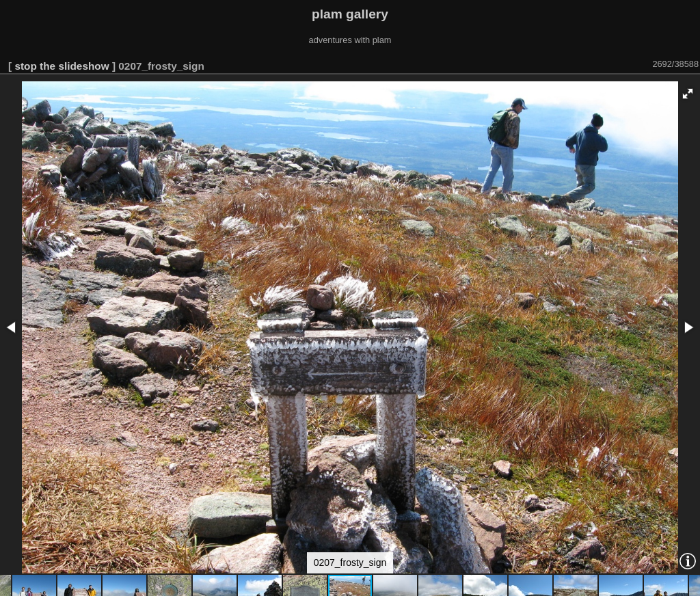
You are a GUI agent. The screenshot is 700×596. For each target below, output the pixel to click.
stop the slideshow (62, 66)
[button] (688, 94)
